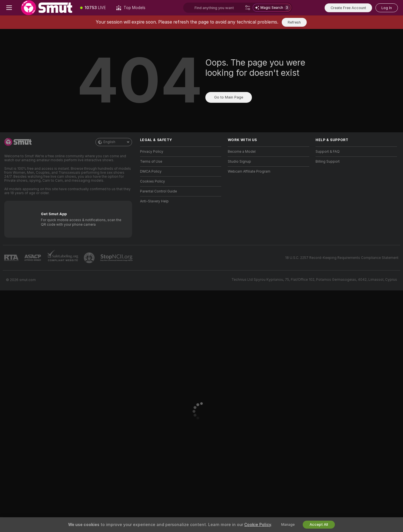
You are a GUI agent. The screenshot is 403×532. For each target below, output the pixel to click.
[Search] (248, 8)
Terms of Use (151, 162)
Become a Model (242, 152)
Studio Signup (239, 162)
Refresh (294, 22)
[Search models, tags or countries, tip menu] (219, 8)
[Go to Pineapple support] (90, 258)
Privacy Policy (152, 152)
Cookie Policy (258, 525)
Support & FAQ (328, 152)
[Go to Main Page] (47, 8)
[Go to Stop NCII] (117, 258)
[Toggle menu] (9, 8)
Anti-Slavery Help (154, 201)
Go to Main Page (229, 97)
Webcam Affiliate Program (249, 171)
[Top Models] (131, 8)
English (114, 142)
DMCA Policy (151, 171)
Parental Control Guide (158, 191)
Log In (387, 8)
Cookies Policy (153, 181)
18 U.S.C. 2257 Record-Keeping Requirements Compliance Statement (342, 258)
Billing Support (328, 162)
